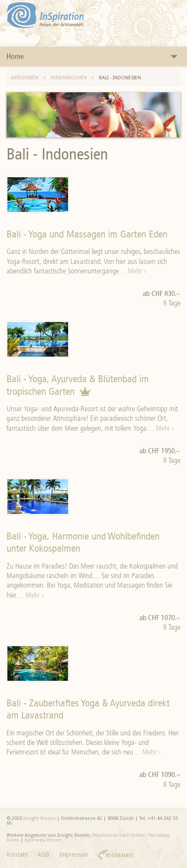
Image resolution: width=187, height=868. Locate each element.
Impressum (74, 855)
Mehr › (137, 271)
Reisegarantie (116, 855)
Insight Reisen (39, 818)
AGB (43, 855)
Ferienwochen (69, 78)
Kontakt (17, 855)
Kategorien (25, 78)
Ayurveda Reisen (43, 840)
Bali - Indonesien (120, 78)
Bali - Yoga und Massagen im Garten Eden (87, 234)
